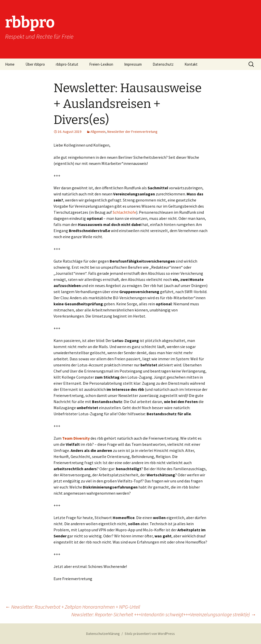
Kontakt (191, 64)
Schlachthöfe (124, 212)
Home (10, 64)
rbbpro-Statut (67, 64)
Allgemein (98, 132)
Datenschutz (163, 64)
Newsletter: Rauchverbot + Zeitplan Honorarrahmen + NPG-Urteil (73, 607)
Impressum (133, 64)
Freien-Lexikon (101, 64)
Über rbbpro (35, 64)
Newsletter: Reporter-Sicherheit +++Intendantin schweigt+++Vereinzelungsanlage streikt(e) (164, 614)
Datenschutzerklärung (103, 634)
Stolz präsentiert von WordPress (150, 634)
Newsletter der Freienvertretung (132, 132)
